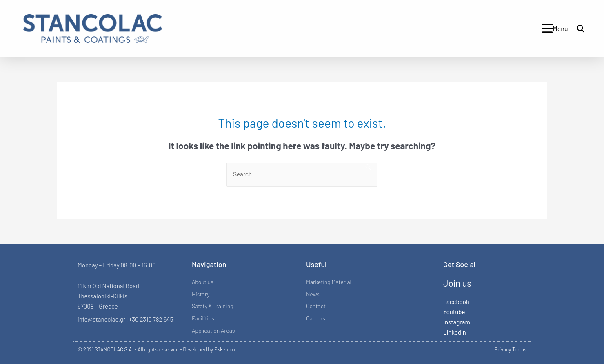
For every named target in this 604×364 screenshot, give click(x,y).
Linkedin (455, 332)
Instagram (457, 322)
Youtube (454, 312)
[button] (581, 29)
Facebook (456, 302)
